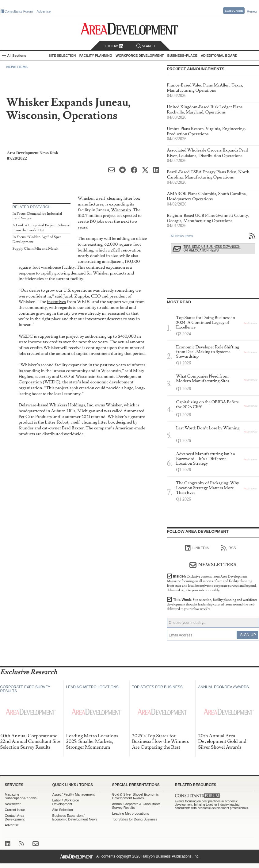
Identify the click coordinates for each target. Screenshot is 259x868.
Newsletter (13, 804)
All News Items (182, 236)
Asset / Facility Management (74, 794)
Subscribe (234, 11)
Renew (252, 11)
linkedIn (197, 548)
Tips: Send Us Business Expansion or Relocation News (212, 249)
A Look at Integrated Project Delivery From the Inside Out (41, 228)
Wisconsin (121, 210)
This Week (212, 604)
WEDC (26, 336)
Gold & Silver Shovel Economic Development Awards (135, 796)
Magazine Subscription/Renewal (21, 796)
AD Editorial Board (219, 56)
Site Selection (63, 810)
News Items (17, 67)
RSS (229, 548)
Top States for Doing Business (135, 819)
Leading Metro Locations (131, 813)
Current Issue (15, 810)
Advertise (44, 11)
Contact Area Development (15, 817)
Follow (114, 46)
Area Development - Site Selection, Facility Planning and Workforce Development (129, 29)
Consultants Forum (19, 11)
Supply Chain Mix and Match (36, 249)
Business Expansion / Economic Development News (75, 817)
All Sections (17, 56)
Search (146, 46)
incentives (56, 302)
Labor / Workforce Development (66, 802)
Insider (212, 583)
